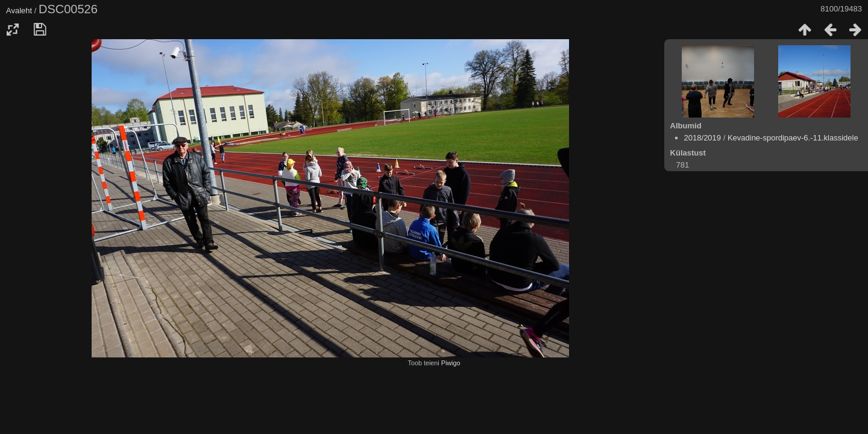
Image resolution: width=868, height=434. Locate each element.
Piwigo (451, 363)
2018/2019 (703, 138)
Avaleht (19, 11)
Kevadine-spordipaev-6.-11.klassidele (793, 138)
